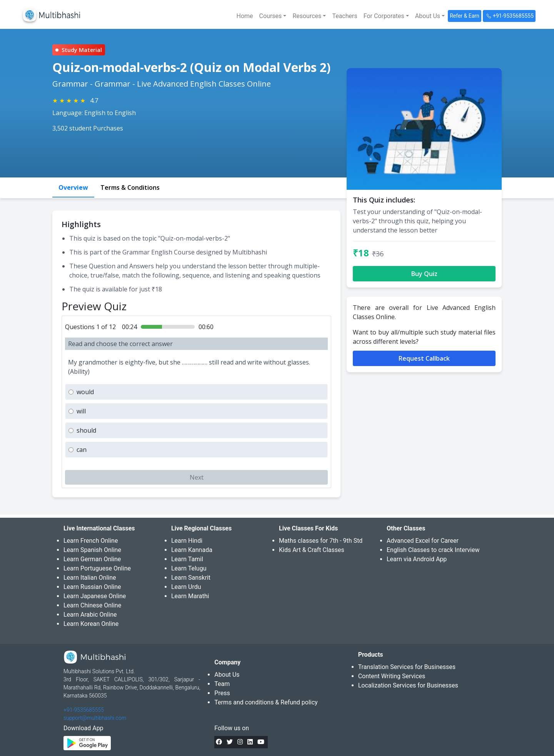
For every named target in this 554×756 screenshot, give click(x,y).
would (85, 392)
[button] (273, 16)
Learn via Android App (417, 559)
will (81, 411)
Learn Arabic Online (90, 615)
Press (222, 693)
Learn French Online (91, 541)
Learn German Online (92, 559)
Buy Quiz (424, 274)
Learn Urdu (186, 587)
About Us (227, 675)
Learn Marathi (190, 596)
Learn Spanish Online (92, 550)
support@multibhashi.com (95, 718)
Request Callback (424, 358)
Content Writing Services (392, 676)
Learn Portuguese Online (97, 568)
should (86, 430)
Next (197, 477)
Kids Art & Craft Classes (312, 550)
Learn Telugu (189, 568)
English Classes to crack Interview (433, 550)
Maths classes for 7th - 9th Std (321, 541)
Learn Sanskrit (191, 578)
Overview (73, 187)
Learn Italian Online (90, 578)
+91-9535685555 (84, 710)
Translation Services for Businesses (407, 667)
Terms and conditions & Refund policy (266, 702)
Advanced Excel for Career (423, 541)
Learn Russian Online (92, 587)
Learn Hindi (187, 541)
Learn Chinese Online (92, 605)
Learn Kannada (192, 550)
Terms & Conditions (130, 187)
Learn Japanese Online (95, 596)
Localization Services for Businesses (408, 685)
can (82, 450)
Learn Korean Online (91, 624)
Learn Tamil (187, 559)
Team (222, 684)
